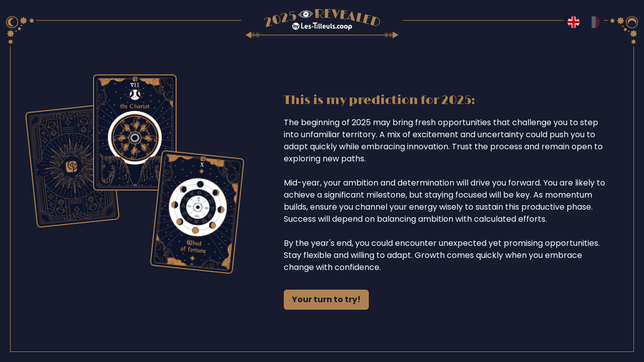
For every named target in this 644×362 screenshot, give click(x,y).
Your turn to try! (326, 299)
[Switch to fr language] (594, 22)
